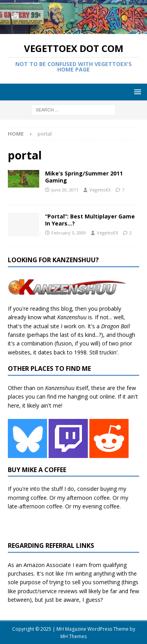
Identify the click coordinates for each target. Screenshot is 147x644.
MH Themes (73, 636)
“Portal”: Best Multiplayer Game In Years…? (90, 220)
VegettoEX (100, 190)
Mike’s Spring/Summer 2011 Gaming (84, 177)
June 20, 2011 (65, 190)
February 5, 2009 (69, 233)
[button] (136, 92)
